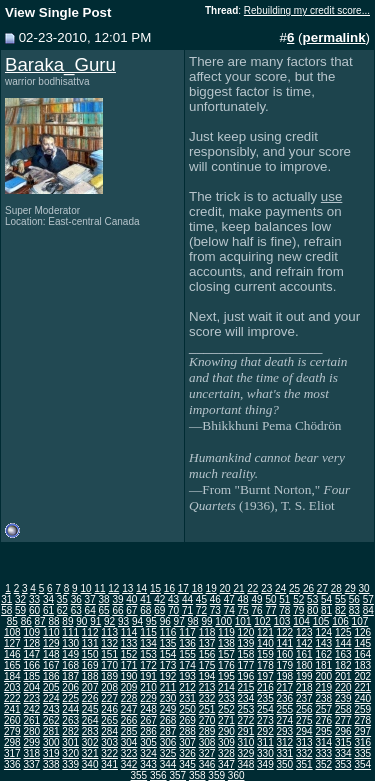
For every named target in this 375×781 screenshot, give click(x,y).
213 (207, 687)
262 (51, 720)
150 (90, 654)
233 (226, 698)
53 (312, 599)
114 (129, 632)
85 (12, 621)
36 (76, 599)
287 (168, 731)
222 (12, 698)
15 (155, 588)
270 (207, 720)
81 (326, 610)
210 (148, 687)
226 (90, 698)
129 (51, 643)
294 (304, 731)
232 (207, 698)
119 (226, 632)
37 (90, 599)
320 (70, 753)
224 (51, 698)
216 (265, 687)
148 (51, 654)
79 (298, 610)
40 (131, 599)
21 (238, 588)
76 (256, 610)
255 (285, 709)
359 (216, 775)
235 (265, 698)
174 (187, 665)
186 (51, 676)
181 (323, 665)
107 (360, 621)
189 (109, 676)
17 (183, 588)
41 (145, 599)
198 (285, 676)
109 (31, 632)
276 (323, 720)
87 (40, 621)
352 (323, 764)
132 (109, 643)
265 (109, 720)
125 (343, 632)
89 (67, 621)
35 (62, 599)
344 (168, 764)
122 (285, 632)
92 (109, 621)
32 (20, 599)
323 (129, 753)
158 (246, 654)
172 (148, 665)
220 (343, 687)
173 (168, 665)
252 (226, 709)
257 (323, 709)
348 (246, 764)
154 (168, 654)
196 (246, 676)
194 (207, 676)
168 (70, 665)
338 (51, 764)
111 (70, 632)
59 (20, 610)
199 (304, 676)
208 (109, 687)
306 (168, 742)
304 (129, 742)
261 (31, 720)
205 (51, 687)
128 (31, 643)
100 (223, 621)
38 (104, 599)
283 (90, 731)
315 (343, 742)
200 (323, 676)
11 (99, 588)
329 (246, 753)
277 (343, 720)
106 (340, 621)
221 (362, 687)
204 (31, 687)
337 (31, 764)
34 (48, 599)
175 (207, 665)
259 (362, 709)
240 (362, 698)
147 (31, 654)
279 (12, 731)
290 (226, 731)
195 (226, 676)
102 (262, 621)
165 (12, 665)
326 (187, 753)
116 (168, 632)
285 (129, 731)
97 (179, 621)
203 (12, 687)
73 (215, 610)
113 (109, 632)
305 (148, 742)
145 (362, 643)
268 (168, 720)
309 (226, 742)
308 (207, 742)
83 (354, 610)
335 (362, 753)
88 (53, 621)
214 (226, 687)
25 (294, 588)
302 (90, 742)
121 (265, 632)
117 (187, 632)
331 (285, 753)
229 (148, 698)
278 (362, 720)
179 (285, 665)
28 (336, 588)
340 (90, 764)
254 (265, 709)
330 (265, 753)
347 (226, 764)
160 (285, 654)
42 (159, 599)
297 (362, 731)
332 (304, 753)
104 (301, 621)
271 (226, 720)
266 (129, 720)
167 (51, 665)
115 (148, 632)
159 (265, 654)
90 (81, 621)
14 (141, 588)
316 (362, 742)
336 (12, 764)
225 (70, 698)
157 (226, 654)
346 (207, 764)
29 (350, 588)
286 (148, 731)
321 (90, 753)
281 (51, 731)
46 (215, 599)
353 (343, 764)
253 (246, 709)
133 (129, 643)
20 (224, 588)
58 (6, 610)
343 (148, 764)
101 (243, 621)
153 (148, 654)
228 (129, 698)
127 (12, 643)
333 (323, 753)
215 (246, 687)
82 (340, 610)
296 (343, 731)
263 (70, 720)
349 (265, 764)
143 (323, 643)
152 (129, 654)
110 (51, 632)
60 (34, 610)
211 (168, 687)
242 (31, 709)
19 (211, 588)
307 (187, 742)
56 (354, 599)
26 (308, 588)
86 (26, 621)
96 (165, 621)
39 (117, 599)
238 (323, 698)
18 (197, 588)
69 (159, 610)
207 (90, 687)
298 (12, 742)
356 (158, 775)
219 (323, 687)
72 (201, 610)
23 (266, 588)
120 (246, 632)
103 (282, 621)
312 (285, 742)
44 (187, 599)
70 (173, 610)
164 (362, 654)
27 (322, 588)
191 (148, 676)
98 (193, 621)
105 (321, 621)
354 (362, 764)
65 (104, 610)
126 (362, 632)
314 (323, 742)
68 (145, 610)
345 (187, 764)
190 (129, 676)
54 (326, 599)
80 (312, 610)
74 (229, 610)
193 (187, 676)
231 (187, 698)
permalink (334, 37)
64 (90, 610)
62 (62, 610)
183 (362, 665)
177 (246, 665)
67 (131, 610)
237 (304, 698)
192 (168, 676)
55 (340, 599)
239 (343, 698)
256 (304, 709)
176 (226, 665)
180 (304, 665)
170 (109, 665)
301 (70, 742)
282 (70, 731)
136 (187, 643)
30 (364, 588)
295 (323, 731)
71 (187, 610)
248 (148, 709)
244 (70, 709)
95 (151, 621)
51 (284, 599)
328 (226, 753)
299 (31, 742)
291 (246, 731)
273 (265, 720)
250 (187, 709)
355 (138, 775)
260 (12, 720)
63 (76, 610)
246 (109, 709)
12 (113, 588)
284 (109, 731)
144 (343, 643)
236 (285, 698)
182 (343, 665)
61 (48, 610)
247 (129, 709)
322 (109, 753)
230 (168, 698)
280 (31, 731)
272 (246, 720)
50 (270, 599)
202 (362, 676)
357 (177, 775)
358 (197, 775)
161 (304, 654)
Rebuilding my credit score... (307, 10)
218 (304, 687)
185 (31, 676)
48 (243, 599)
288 (187, 731)
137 (207, 643)
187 (70, 676)
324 (148, 753)
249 (168, 709)
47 (229, 599)
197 (265, 676)
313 (304, 742)
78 (284, 610)
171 (129, 665)
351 (304, 764)
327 (207, 753)
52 (298, 599)
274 (285, 720)
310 (246, 742)
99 (206, 621)
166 (31, 665)
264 (90, 720)
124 (323, 632)
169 (90, 665)
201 (343, 676)
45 (201, 599)
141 (285, 643)
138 (226, 643)
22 (252, 588)
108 (12, 632)
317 (12, 753)
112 (90, 632)
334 (343, 753)
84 (368, 610)
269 (187, 720)
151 (109, 654)
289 (207, 731)
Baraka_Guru (60, 64)
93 (123, 621)
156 (207, 654)
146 (12, 654)
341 (109, 764)
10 (85, 588)
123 (304, 632)
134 (148, 643)
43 (173, 599)
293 (285, 731)
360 (236, 775)
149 (70, 654)
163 (343, 654)
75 (243, 610)
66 (117, 610)
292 (265, 731)
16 (169, 588)
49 (256, 599)
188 (90, 676)
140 (265, 643)
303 (109, 742)
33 (34, 599)
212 (187, 687)
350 (285, 764)
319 (51, 753)
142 (304, 643)
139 (246, 643)
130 (70, 643)
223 (31, 698)
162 (323, 654)
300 (51, 742)
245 (90, 709)
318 (31, 753)
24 (280, 588)
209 (129, 687)
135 (168, 643)
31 (6, 599)
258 (343, 709)
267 (148, 720)
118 (207, 632)
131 (90, 643)
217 (285, 687)
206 (70, 687)
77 (270, 610)
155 (187, 654)
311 (265, 742)
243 (51, 709)
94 (137, 621)
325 (168, 753)
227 (109, 698)
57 (368, 599)
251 (207, 709)
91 (95, 621)
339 (70, 764)
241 (12, 709)
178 (265, 665)
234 (246, 698)
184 (12, 676)
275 (304, 720)
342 (129, 764)
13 (127, 588)
